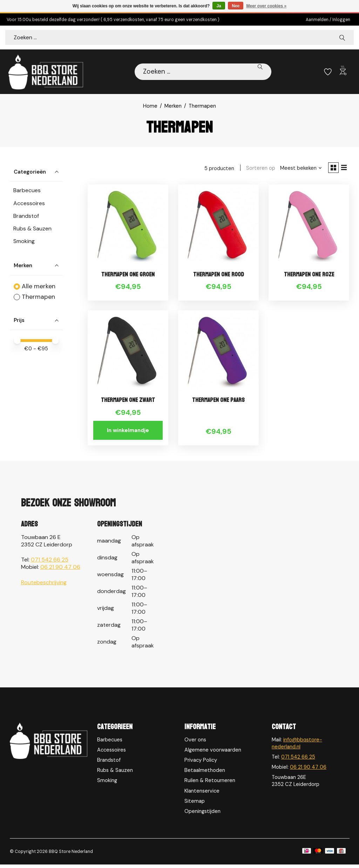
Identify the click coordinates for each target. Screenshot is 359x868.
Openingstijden (202, 814)
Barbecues (27, 191)
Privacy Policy (201, 763)
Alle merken (39, 287)
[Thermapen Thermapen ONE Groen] (128, 227)
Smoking (24, 242)
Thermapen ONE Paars (219, 403)
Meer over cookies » (267, 6)
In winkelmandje (128, 433)
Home (150, 107)
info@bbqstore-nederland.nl (297, 746)
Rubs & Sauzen (32, 229)
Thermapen (38, 297)
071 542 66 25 (50, 563)
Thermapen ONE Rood (218, 277)
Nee (236, 6)
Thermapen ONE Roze (309, 277)
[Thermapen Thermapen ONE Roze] (309, 227)
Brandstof (26, 217)
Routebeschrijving (44, 586)
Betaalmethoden (205, 773)
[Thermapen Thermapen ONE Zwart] (128, 353)
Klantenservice (202, 794)
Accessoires (29, 204)
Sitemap (195, 804)
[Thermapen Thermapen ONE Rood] (218, 227)
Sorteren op (258, 169)
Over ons (195, 743)
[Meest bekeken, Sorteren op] (298, 169)
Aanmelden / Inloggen (328, 20)
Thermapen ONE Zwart (128, 403)
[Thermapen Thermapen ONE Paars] (218, 353)
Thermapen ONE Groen (128, 277)
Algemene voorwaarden (213, 753)
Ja (219, 6)
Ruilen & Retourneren (210, 784)
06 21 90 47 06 (60, 570)
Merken (173, 107)
